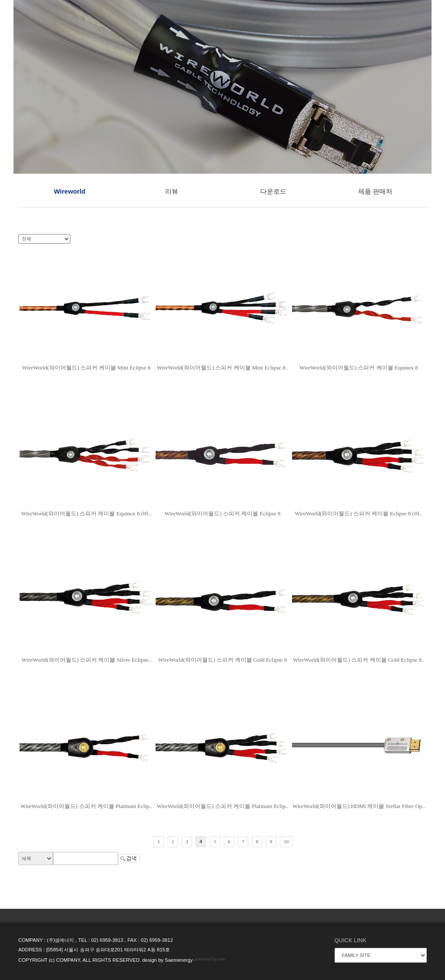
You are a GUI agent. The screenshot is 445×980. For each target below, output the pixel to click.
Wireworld (70, 191)
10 (286, 841)
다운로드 (273, 191)
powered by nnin (210, 959)
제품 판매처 (375, 191)
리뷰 (172, 191)
